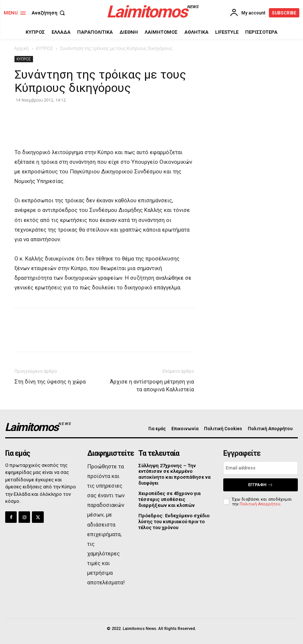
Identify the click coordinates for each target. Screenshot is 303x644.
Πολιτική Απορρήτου (260, 504)
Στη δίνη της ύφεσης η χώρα (50, 382)
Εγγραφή (261, 485)
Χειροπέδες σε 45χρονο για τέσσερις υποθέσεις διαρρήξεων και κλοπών (169, 499)
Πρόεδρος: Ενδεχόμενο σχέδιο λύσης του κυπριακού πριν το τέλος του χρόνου (174, 521)
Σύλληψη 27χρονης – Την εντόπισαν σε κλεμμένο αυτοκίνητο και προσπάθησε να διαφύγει (174, 474)
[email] (261, 468)
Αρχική (22, 48)
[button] (49, 13)
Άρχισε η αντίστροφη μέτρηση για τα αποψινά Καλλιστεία (152, 386)
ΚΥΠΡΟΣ (45, 48)
